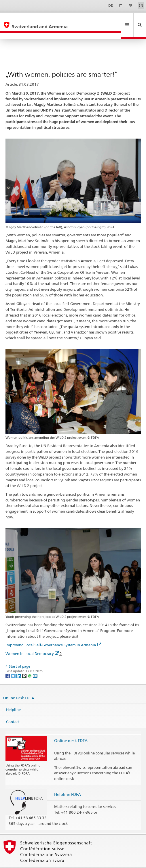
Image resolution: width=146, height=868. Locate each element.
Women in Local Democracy (32, 641)
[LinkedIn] (19, 663)
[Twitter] (14, 663)
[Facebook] (8, 663)
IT (121, 5)
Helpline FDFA (68, 782)
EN (141, 5)
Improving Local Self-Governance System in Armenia (53, 633)
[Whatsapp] (30, 663)
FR (130, 5)
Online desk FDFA (71, 728)
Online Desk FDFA (19, 685)
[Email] (35, 663)
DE (111, 5)
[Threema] (25, 663)
